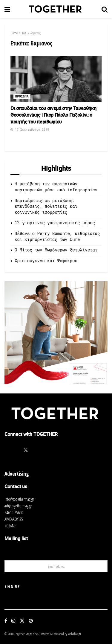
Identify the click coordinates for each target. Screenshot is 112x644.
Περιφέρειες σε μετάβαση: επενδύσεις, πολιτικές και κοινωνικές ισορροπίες (46, 206)
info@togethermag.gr (19, 499)
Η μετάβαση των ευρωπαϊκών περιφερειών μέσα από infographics (56, 187)
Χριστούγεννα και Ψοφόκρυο (46, 261)
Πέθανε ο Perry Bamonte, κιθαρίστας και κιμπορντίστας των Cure (57, 236)
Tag (24, 33)
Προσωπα (22, 96)
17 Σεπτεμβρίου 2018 (30, 130)
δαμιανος (36, 33)
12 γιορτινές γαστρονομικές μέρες (55, 223)
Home (14, 33)
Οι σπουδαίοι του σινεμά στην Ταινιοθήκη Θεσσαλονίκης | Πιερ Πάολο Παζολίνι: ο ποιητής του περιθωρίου (53, 115)
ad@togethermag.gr (18, 506)
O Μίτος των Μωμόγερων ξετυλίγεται (56, 250)
